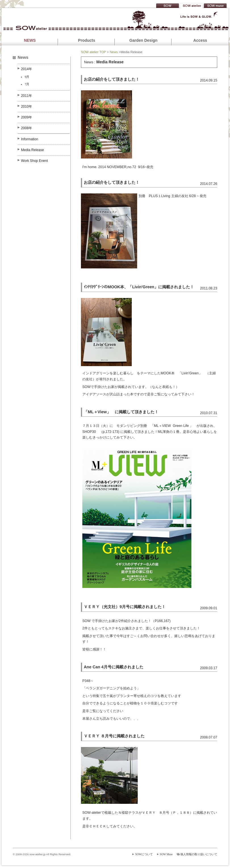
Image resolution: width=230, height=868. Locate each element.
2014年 (27, 69)
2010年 (27, 107)
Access (200, 41)
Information (30, 139)
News (114, 52)
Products (87, 41)
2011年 (27, 96)
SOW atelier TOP (93, 52)
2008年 (27, 128)
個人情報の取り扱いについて (199, 854)
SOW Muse (166, 854)
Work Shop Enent (34, 161)
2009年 (27, 117)
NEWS (30, 41)
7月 (27, 84)
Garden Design (144, 41)
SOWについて (144, 854)
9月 (27, 77)
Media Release (33, 150)
